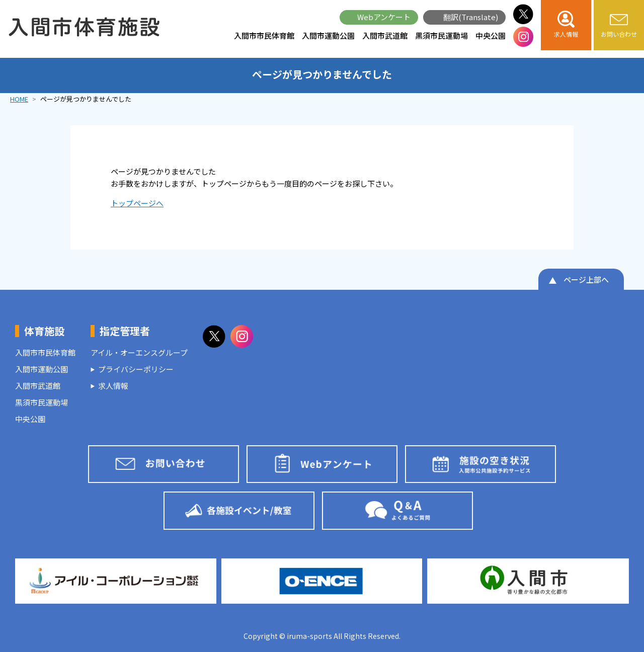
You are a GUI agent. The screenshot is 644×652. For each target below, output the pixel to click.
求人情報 (113, 386)
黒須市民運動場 (441, 35)
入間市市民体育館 (264, 35)
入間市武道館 (385, 35)
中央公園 (491, 35)
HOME (19, 99)
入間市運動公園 (328, 35)
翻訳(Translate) (471, 17)
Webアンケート (384, 17)
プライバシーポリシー (136, 369)
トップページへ (137, 203)
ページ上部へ (586, 279)
